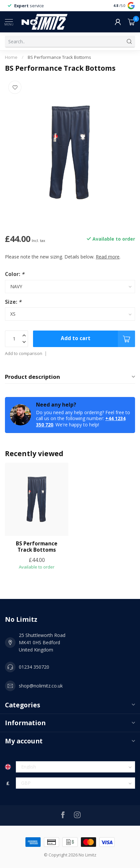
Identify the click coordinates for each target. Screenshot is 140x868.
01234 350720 (34, 667)
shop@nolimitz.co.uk (41, 686)
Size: (13, 302)
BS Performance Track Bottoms (59, 57)
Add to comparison (24, 354)
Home (11, 57)
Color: (15, 274)
